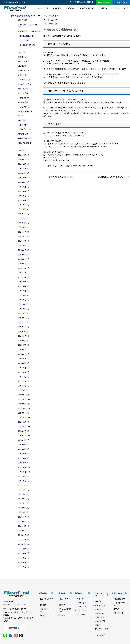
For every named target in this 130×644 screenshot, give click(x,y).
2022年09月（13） (24, 336)
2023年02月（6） (24, 313)
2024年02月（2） (24, 259)
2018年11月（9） (24, 540)
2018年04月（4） (24, 562)
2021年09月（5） (24, 390)
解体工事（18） (23, 89)
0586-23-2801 (82, 2)
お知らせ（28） (23, 102)
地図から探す (82, 603)
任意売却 (62, 605)
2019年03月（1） (24, 521)
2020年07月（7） (24, 454)
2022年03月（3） (24, 363)
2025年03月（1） (24, 200)
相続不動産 (57, 8)
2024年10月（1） (24, 223)
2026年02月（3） (24, 155)
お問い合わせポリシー (120, 604)
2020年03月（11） (24, 472)
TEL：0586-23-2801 (15, 609)
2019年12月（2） (24, 485)
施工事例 (62, 615)
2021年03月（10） (24, 417)
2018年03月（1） (24, 567)
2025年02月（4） (24, 205)
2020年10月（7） (24, 440)
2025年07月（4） (24, 187)
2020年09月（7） (24, 445)
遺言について (45, 615)
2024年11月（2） (24, 218)
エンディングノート (46, 610)
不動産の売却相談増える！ (27, 36)
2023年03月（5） (24, 309)
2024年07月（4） (24, 236)
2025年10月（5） (24, 173)
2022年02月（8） (24, 368)
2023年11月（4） (24, 273)
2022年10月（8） (24, 331)
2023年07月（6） (24, 291)
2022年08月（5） (24, 340)
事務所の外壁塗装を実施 (26, 45)
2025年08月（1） (24, 182)
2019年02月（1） (24, 526)
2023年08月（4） (24, 286)
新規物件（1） (23, 57)
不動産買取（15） (24, 98)
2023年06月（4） (24, 295)
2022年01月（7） (24, 372)
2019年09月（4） (24, 494)
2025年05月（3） (24, 191)
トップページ (42, 8)
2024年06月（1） (24, 241)
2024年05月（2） (24, 245)
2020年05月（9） (24, 463)
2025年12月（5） (24, 164)
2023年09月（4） (24, 282)
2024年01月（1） (24, 264)
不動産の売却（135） (25, 138)
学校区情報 (81, 614)
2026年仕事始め (24, 40)
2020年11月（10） (24, 435)
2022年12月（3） (24, 322)
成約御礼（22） (23, 134)
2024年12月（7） (24, 214)
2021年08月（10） (24, 395)
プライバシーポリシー (101, 630)
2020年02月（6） (24, 476)
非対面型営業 (118, 613)
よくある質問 (100, 621)
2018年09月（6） (24, 549)
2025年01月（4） (24, 209)
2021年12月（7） (24, 377)
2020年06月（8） (24, 458)
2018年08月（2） (24, 553)
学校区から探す (82, 610)
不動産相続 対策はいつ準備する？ (29, 26)
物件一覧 (80, 599)
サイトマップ (100, 635)
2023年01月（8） (24, 318)
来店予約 (117, 609)
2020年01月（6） (24, 481)
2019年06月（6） (24, 508)
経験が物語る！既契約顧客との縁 (29, 31)
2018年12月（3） (24, 535)
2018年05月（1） (24, 558)
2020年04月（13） (24, 467)
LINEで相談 (104, 2)
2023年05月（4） (24, 300)
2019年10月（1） (24, 490)
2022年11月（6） (24, 327)
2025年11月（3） (24, 169)
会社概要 (98, 602)
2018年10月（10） (24, 544)
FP (45, 24)
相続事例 (43, 605)
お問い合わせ (121, 2)
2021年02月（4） (24, 422)
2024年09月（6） (24, 227)
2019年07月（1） (24, 503)
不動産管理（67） (24, 125)
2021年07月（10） (24, 399)
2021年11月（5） (24, 381)
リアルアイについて (120, 8)
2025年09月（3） (24, 178)
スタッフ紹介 (100, 613)
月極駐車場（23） (24, 71)
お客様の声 (99, 609)
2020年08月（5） (24, 449)
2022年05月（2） (24, 354)
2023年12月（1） (24, 268)
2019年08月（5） (24, 499)
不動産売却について (65, 600)
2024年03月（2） (24, 254)
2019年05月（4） (24, 512)
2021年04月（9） (24, 413)
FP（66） (21, 116)
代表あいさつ (100, 605)
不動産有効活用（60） (26, 111)
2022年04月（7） (24, 359)
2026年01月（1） (24, 160)
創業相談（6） (23, 66)
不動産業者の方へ (87, 8)
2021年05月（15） (24, 408)
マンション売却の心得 (65, 610)
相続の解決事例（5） (25, 143)
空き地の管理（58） (25, 129)
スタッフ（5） (23, 75)
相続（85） (22, 120)
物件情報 (103, 8)
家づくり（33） (23, 93)
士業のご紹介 (100, 617)
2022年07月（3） (24, 345)
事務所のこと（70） (25, 80)
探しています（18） (25, 61)
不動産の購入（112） (25, 107)
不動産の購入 (53, 24)
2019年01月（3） (24, 531)
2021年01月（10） (24, 426)
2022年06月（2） (24, 350)
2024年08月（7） (24, 232)
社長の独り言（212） (25, 84)
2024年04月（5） (24, 250)
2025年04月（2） (24, 196)
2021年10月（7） (24, 386)
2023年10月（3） (24, 277)
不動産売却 (71, 8)
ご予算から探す (82, 607)
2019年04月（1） (24, 517)
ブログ (97, 625)
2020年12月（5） (24, 431)
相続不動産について (47, 600)
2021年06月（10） (24, 404)
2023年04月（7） (24, 304)
